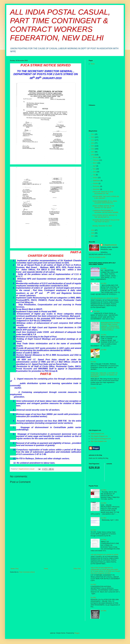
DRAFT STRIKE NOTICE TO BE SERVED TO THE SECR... (103, 207)
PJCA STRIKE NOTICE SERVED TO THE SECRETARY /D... (105, 216)
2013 (93, 140)
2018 (93, 155)
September (97, 181)
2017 (93, 152)
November (97, 186)
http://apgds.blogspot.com (99, 436)
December (97, 189)
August (95, 178)
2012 (93, 137)
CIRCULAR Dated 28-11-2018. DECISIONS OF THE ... (103, 193)
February (96, 160)
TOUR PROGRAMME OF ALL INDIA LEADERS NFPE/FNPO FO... (105, 202)
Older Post (77, 569)
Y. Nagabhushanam (110, 245)
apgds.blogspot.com (97, 434)
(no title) (104, 268)
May (94, 169)
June (95, 172)
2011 (93, 134)
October (96, 183)
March (95, 163)
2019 (93, 230)
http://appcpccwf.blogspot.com (101, 439)
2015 (93, 146)
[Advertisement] (46, 552)
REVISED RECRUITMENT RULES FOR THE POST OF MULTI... (106, 221)
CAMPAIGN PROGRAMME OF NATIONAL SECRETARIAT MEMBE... (106, 211)
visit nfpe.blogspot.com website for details (104, 298)
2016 (93, 149)
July (94, 175)
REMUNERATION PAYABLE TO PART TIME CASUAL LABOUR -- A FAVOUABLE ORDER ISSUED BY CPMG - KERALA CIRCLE (110, 326)
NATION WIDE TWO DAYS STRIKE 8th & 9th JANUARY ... (106, 197)
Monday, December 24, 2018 (102, 226)
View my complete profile (97, 257)
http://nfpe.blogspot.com (99, 441)
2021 (93, 236)
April (95, 166)
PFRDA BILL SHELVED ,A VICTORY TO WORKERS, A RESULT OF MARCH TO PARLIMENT (104, 375)
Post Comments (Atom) (27, 572)
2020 (93, 233)
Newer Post (14, 569)
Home (46, 569)
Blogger (77, 633)
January (96, 157)
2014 (93, 143)
